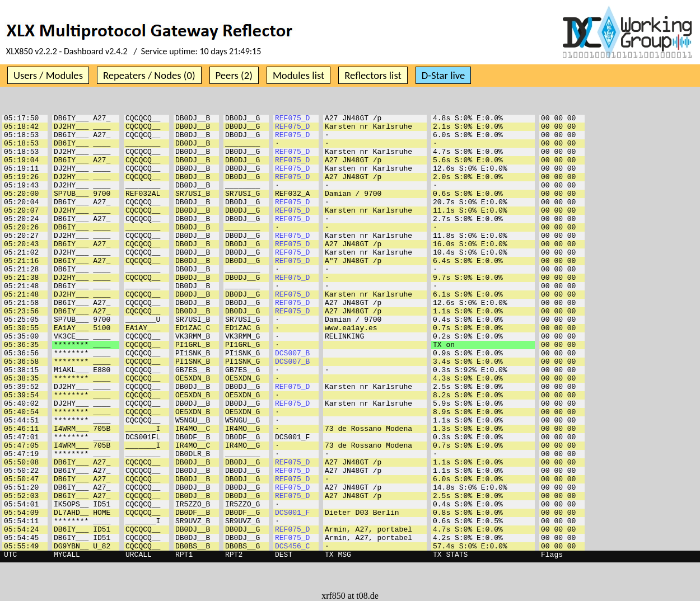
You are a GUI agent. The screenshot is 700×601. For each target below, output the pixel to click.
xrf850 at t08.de (350, 596)
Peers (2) (234, 75)
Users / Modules (48, 75)
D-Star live (444, 75)
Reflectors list (373, 75)
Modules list (298, 75)
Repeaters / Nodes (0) (149, 75)
